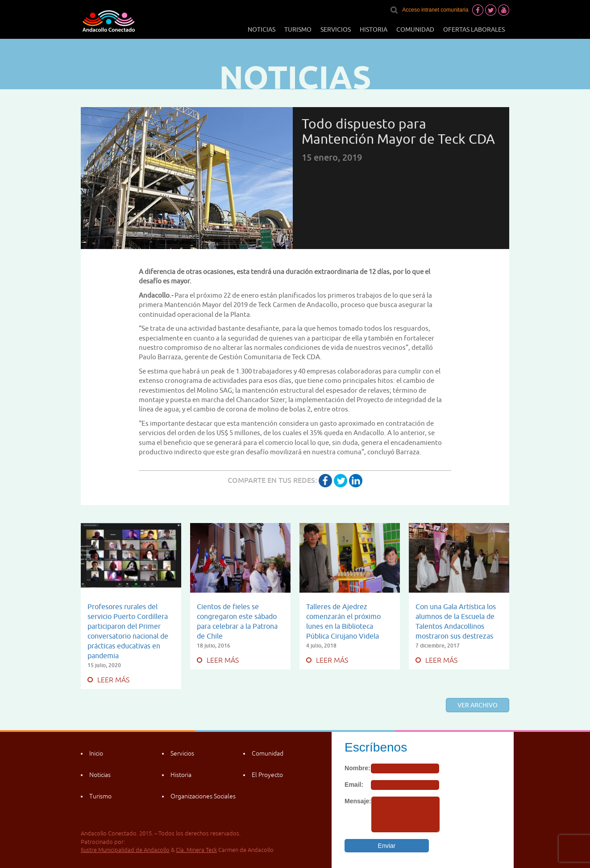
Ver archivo (478, 705)
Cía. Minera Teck (196, 850)
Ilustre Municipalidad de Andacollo (125, 850)
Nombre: (357, 768)
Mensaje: (358, 801)
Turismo (298, 29)
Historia (374, 29)
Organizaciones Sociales (203, 796)
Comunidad (415, 29)
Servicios (336, 29)
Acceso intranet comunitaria (435, 10)
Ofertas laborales (474, 29)
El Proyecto (267, 775)
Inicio (96, 753)
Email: (354, 785)
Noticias (262, 29)
